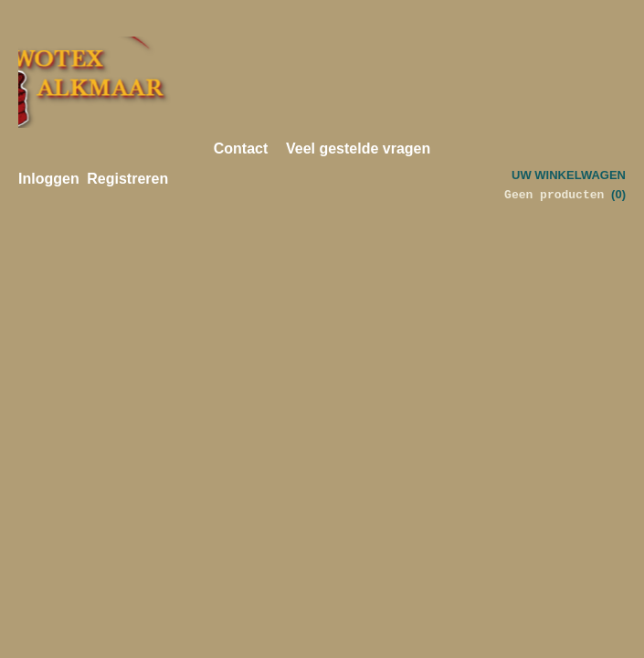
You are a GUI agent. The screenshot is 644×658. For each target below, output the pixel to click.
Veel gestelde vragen (358, 149)
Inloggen (49, 179)
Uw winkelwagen (569, 175)
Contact (241, 149)
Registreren (127, 179)
